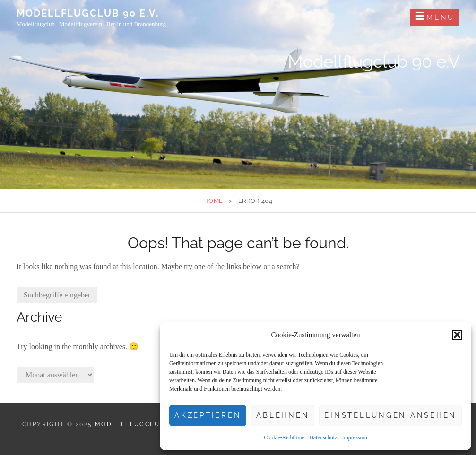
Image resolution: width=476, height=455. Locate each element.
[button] (457, 335)
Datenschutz (323, 437)
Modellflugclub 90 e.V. (88, 13)
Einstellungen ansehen (390, 415)
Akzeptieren (208, 415)
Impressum (354, 437)
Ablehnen (283, 415)
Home (213, 201)
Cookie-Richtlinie (284, 437)
